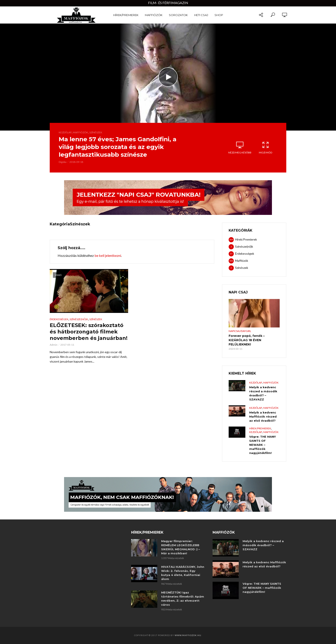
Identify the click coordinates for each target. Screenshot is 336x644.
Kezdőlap (65, 132)
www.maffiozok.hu (188, 635)
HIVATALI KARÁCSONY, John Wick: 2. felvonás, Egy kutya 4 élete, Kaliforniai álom (183, 573)
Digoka (63, 162)
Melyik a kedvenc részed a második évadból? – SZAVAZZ (263, 393)
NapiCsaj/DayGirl (240, 331)
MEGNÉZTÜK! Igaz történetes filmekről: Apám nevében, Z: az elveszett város (183, 599)
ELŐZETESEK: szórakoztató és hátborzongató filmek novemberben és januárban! (89, 332)
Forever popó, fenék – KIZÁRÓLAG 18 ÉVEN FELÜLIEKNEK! (247, 340)
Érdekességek (59, 319)
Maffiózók (154, 15)
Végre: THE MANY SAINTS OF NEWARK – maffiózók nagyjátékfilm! (262, 445)
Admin (54, 345)
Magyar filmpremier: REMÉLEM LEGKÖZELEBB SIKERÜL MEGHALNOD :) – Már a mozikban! (181, 547)
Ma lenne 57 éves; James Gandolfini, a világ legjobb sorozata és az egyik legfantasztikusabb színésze (118, 147)
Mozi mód (265, 148)
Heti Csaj (201, 15)
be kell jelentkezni (108, 255)
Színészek (96, 132)
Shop (219, 15)
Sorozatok (178, 15)
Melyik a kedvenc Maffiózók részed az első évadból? (263, 416)
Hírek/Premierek (126, 15)
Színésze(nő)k (79, 319)
